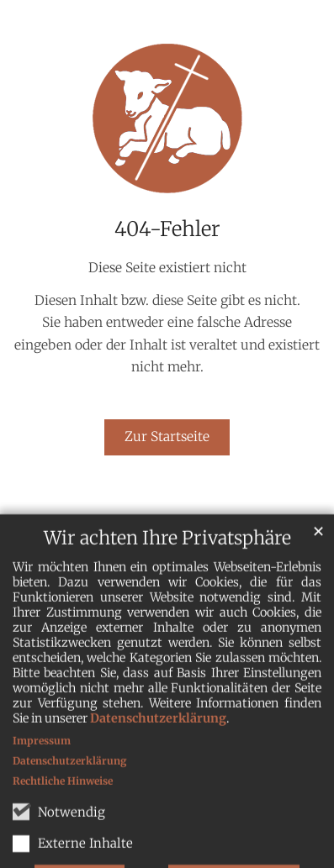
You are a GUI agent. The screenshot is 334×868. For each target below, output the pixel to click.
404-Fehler (167, 229)
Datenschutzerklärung (158, 757)
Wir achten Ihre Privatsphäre (167, 577)
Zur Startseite (167, 437)
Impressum (42, 779)
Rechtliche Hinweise (63, 820)
